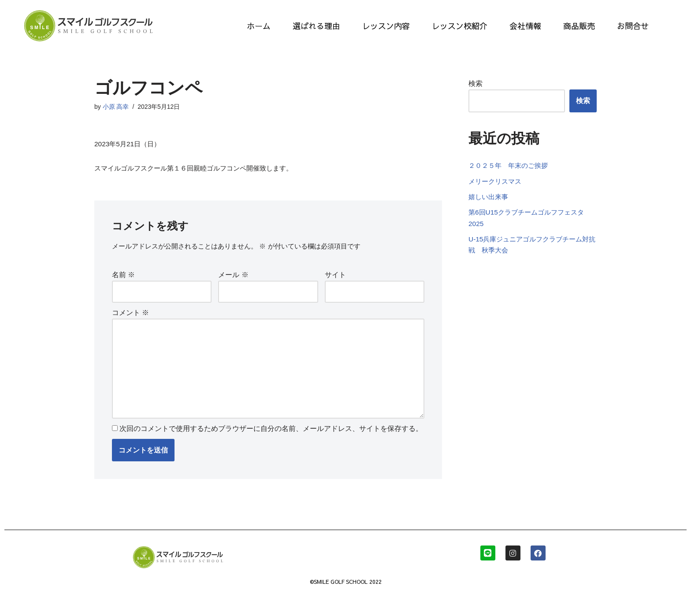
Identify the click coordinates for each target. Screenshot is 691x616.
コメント (130, 317)
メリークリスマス (500, 194)
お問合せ (633, 26)
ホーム (259, 26)
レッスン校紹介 (460, 26)
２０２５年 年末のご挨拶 (511, 178)
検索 (476, 84)
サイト (335, 278)
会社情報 (525, 26)
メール (233, 278)
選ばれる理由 (316, 26)
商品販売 (579, 26)
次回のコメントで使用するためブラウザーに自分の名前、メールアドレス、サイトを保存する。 (271, 440)
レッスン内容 (386, 26)
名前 (123, 278)
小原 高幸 (116, 107)
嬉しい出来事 (490, 210)
